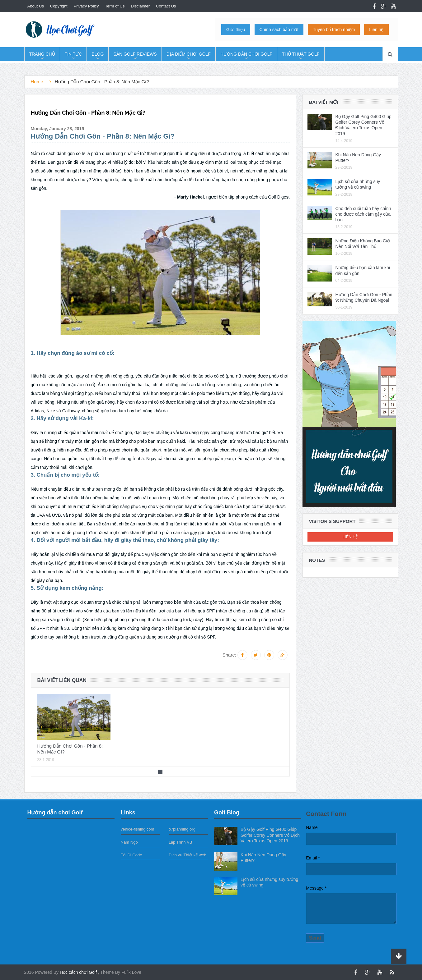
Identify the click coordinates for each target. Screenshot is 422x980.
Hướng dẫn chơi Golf (246, 54)
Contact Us (166, 6)
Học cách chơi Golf (79, 972)
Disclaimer (140, 6)
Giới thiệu (236, 30)
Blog (98, 54)
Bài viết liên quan (62, 680)
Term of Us (115, 6)
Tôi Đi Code (131, 855)
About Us (36, 6)
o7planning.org (182, 829)
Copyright (59, 6)
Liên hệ (376, 30)
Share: (229, 655)
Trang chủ (42, 54)
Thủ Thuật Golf (301, 54)
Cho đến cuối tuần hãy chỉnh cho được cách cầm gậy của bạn (363, 214)
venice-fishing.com (138, 829)
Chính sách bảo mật (279, 30)
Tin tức (73, 54)
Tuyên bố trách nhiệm (334, 30)
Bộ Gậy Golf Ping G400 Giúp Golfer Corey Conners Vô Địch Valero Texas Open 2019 (270, 835)
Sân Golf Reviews (135, 54)
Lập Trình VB (181, 842)
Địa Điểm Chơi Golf (189, 54)
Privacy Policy (86, 6)
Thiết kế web (195, 855)
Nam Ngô (129, 842)
